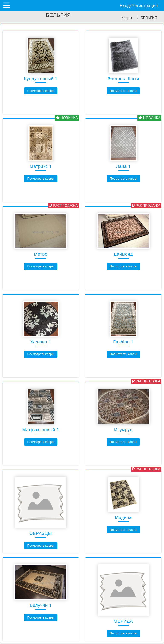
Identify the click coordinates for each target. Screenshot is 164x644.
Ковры (127, 18)
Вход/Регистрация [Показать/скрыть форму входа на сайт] (139, 6)
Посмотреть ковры (41, 91)
